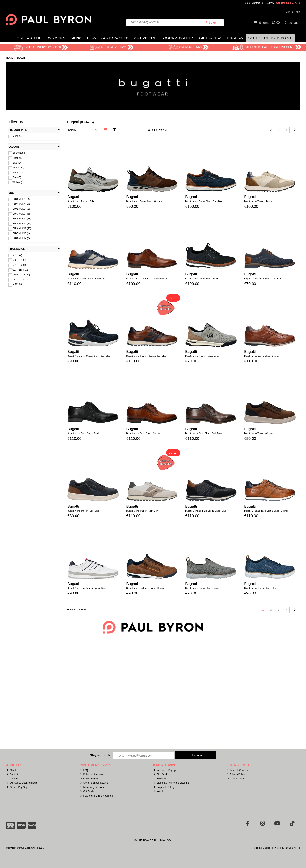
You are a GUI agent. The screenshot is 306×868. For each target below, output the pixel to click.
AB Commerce (292, 848)
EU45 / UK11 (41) (22, 224)
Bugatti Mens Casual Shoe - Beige (202, 588)
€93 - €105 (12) (21, 270)
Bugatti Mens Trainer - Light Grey (142, 511)
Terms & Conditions (239, 770)
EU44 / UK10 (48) (22, 219)
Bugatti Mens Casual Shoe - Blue (260, 588)
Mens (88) (18, 136)
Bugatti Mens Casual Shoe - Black (202, 279)
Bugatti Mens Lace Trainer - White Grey (86, 588)
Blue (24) (17, 163)
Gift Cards (210, 38)
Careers (12, 779)
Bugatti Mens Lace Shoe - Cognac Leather (147, 279)
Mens (76, 38)
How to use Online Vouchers (97, 796)
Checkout (291, 23)
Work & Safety (178, 38)
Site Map (160, 779)
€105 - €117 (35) (21, 275)
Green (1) (18, 173)
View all (163, 130)
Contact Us (258, 3)
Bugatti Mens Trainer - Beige (81, 201)
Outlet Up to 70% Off (270, 38)
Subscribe (195, 755)
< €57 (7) (17, 255)
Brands (235, 38)
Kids (91, 38)
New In (159, 791)
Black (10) (18, 158)
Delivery (270, 3)
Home (247, 3)
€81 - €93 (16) (20, 265)
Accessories (115, 38)
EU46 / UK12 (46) (22, 228)
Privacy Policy (236, 774)
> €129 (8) (18, 284)
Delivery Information (92, 774)
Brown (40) (18, 168)
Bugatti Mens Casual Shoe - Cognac (144, 201)
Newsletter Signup (165, 770)
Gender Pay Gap (17, 787)
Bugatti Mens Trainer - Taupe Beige (202, 356)
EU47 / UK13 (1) (21, 233)
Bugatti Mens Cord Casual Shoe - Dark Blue (89, 356)
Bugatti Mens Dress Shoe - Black (83, 433)
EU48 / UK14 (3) (21, 238)
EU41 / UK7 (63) (21, 204)
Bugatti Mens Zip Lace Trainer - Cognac (146, 588)
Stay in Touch (100, 755)
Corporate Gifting (164, 787)
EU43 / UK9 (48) (21, 214)
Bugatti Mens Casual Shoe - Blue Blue (86, 279)
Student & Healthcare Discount (171, 783)
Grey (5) (17, 177)
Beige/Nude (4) (21, 153)
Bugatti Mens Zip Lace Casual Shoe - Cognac (266, 511)
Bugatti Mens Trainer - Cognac (259, 433)
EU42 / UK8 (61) (21, 209)
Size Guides (162, 774)
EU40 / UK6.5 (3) (22, 199)
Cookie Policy (236, 779)
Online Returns (89, 779)
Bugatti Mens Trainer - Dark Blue (83, 511)
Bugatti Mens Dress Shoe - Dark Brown (204, 433)
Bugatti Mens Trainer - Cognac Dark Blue (146, 356)
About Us (13, 770)
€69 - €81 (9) (19, 260)
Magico (266, 848)
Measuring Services (92, 787)
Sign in (289, 12)
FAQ (84, 770)
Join (298, 12)
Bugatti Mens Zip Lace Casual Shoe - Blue (206, 511)
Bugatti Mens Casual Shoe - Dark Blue (204, 201)
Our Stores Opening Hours (22, 783)
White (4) (17, 182)
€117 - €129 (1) (21, 280)
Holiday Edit (30, 38)
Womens (57, 38)
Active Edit (146, 38)
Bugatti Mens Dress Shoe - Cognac (143, 433)
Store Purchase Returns (94, 783)
